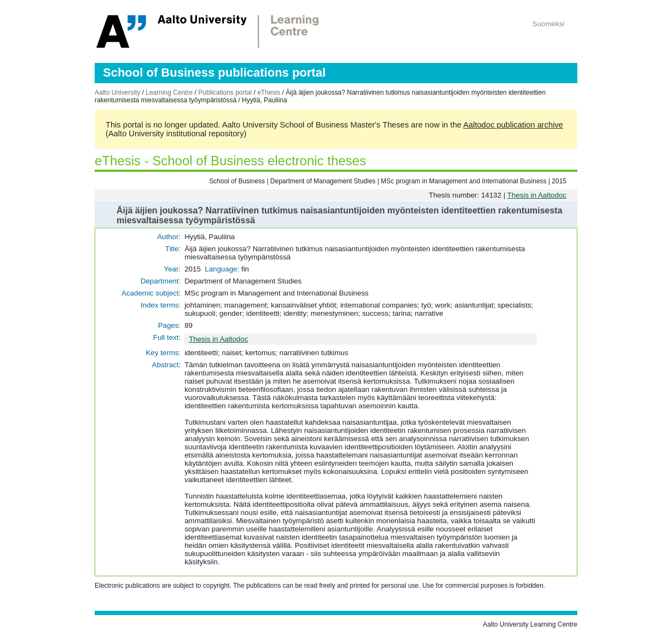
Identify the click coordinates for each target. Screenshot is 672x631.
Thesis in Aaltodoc (537, 195)
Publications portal (225, 92)
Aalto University (117, 92)
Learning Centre (169, 92)
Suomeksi (549, 24)
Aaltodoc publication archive (513, 125)
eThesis (269, 92)
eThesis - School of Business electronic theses (230, 161)
